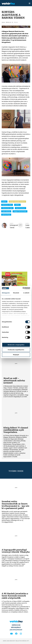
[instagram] (21, 634)
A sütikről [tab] (26, 293)
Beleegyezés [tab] (6, 293)
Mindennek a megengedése (16, 345)
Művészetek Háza (7, 208)
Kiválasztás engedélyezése (16, 350)
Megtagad (16, 355)
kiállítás (17, 205)
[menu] (30, 4)
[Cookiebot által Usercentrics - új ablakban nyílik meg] (23, 288)
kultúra (4, 202)
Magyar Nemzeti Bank (20, 211)
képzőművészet (20, 208)
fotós (27, 223)
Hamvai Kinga (6, 215)
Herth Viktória (6, 211)
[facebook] (16, 634)
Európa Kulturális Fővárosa (17, 202)
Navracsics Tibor (7, 205)
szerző (11, 223)
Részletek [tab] (16, 293)
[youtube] (11, 634)
